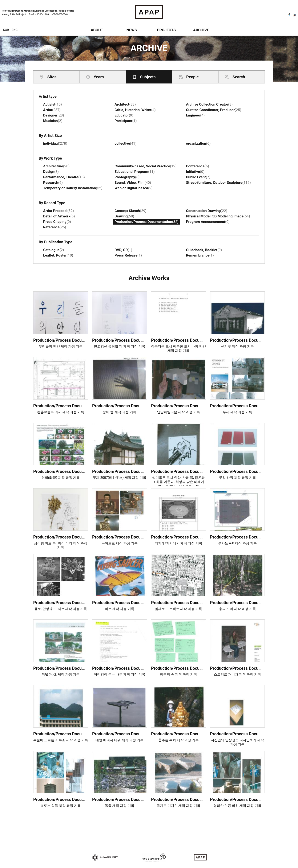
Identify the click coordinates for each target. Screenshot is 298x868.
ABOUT (97, 30)
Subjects (148, 77)
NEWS (132, 30)
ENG (15, 30)
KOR (6, 30)
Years (99, 77)
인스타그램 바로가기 (294, 15)
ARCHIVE (201, 30)
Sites (52, 77)
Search (239, 77)
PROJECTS (166, 30)
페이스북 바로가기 (289, 15)
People (192, 77)
